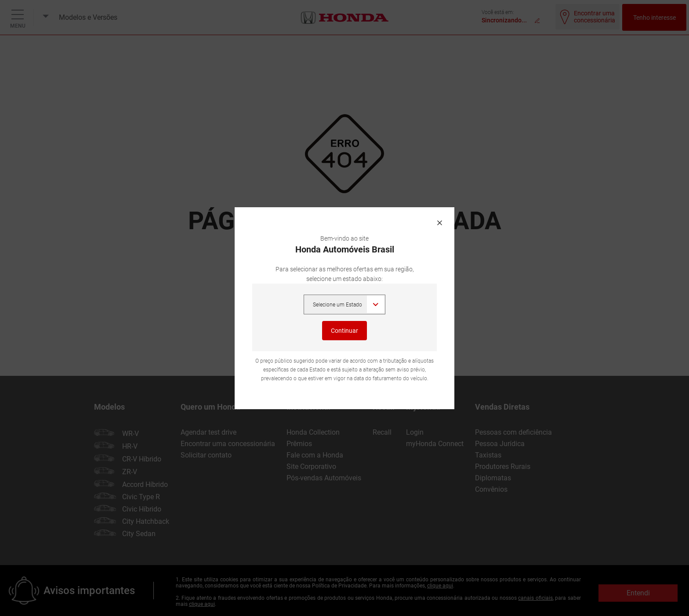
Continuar (345, 331)
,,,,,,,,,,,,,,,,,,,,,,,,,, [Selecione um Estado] (344, 304)
